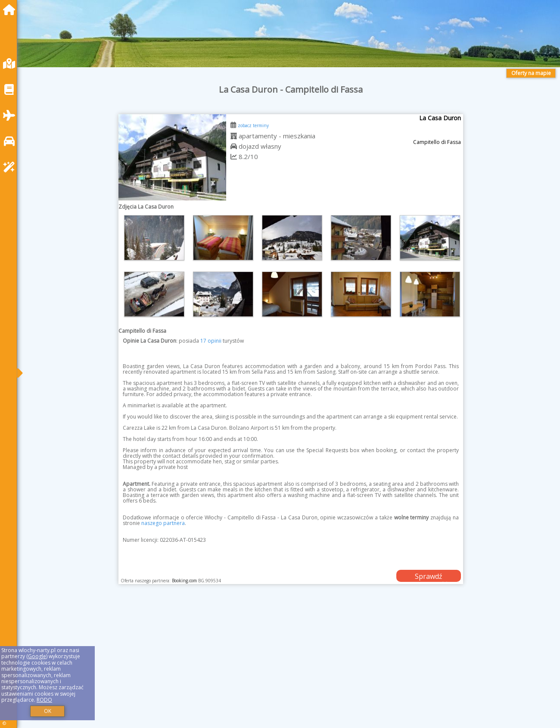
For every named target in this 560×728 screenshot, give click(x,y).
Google (37, 656)
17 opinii (211, 341)
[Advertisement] (284, 667)
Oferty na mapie (531, 73)
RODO (44, 700)
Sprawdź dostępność (429, 577)
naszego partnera (163, 523)
